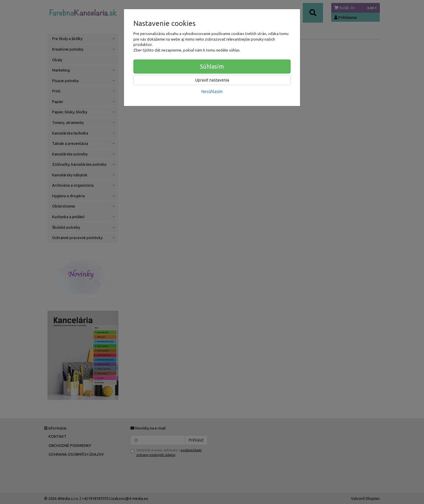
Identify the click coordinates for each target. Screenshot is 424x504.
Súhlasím (212, 66)
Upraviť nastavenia (212, 80)
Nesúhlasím (212, 92)
